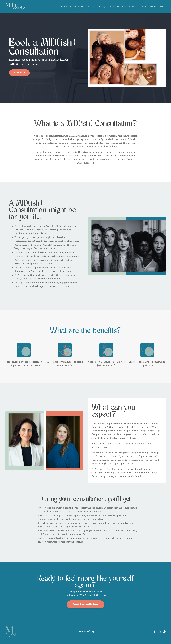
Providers (114, 7)
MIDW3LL (91, 7)
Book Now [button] (20, 73)
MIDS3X (103, 7)
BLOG (140, 7)
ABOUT (63, 7)
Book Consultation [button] (85, 608)
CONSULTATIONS (154, 7)
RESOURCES (128, 7)
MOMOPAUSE (77, 7)
